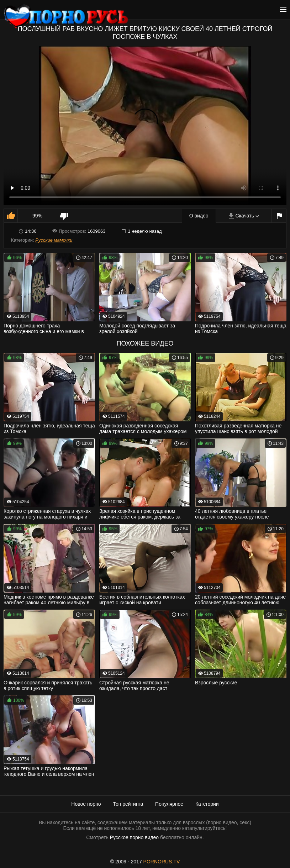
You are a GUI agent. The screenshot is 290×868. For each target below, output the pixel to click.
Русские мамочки (54, 240)
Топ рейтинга (128, 804)
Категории (207, 804)
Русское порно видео (134, 837)
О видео (199, 216)
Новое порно (86, 804)
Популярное (169, 804)
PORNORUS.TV (162, 862)
